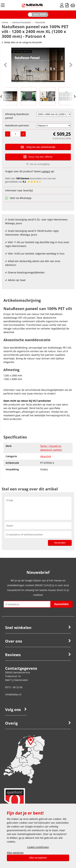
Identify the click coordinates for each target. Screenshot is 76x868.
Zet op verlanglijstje (38, 164)
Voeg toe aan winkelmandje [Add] (38, 147)
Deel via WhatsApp (18, 198)
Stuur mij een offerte (38, 157)
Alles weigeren (15, 853)
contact (46, 171)
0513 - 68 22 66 (14, 687)
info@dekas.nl (13, 694)
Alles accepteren (38, 858)
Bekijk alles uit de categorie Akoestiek (22, 42)
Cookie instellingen (38, 847)
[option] (38, 65)
